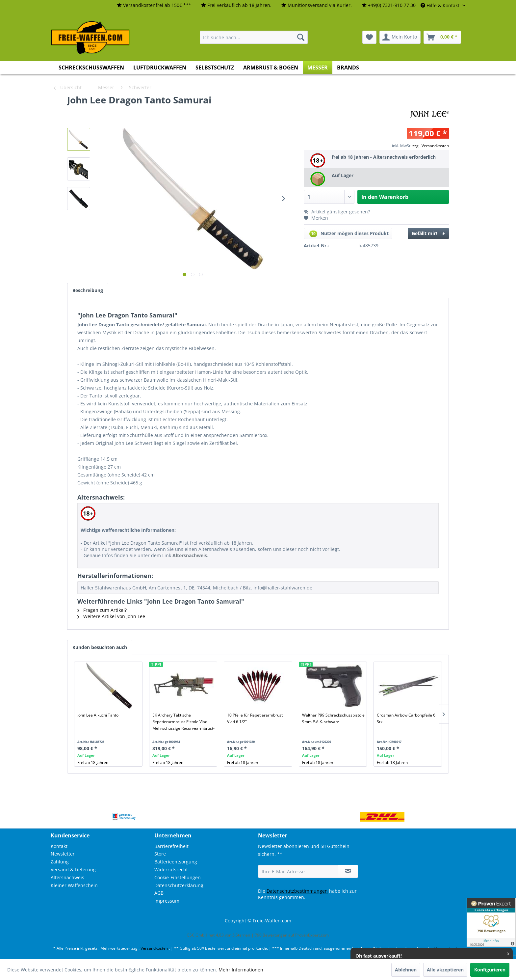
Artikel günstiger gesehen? (337, 212)
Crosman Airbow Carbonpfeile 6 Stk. (406, 718)
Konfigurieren (490, 970)
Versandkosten (154, 948)
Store (160, 854)
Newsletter (63, 854)
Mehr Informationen (241, 970)
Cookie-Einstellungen (178, 877)
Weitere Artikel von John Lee (111, 616)
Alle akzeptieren (445, 970)
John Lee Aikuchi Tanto (98, 715)
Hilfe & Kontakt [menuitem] (441, 5)
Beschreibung (88, 290)
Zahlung (60, 862)
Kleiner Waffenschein (74, 885)
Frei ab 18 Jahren (93, 762)
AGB (159, 893)
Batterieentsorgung (176, 862)
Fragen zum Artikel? (102, 610)
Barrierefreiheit (171, 846)
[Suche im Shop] (254, 37)
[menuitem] (154, 5)
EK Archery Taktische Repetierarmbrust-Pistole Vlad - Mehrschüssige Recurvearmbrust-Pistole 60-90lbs (183, 722)
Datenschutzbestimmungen (297, 891)
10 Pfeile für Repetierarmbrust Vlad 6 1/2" (255, 718)
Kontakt (59, 846)
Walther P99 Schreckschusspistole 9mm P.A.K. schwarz (333, 718)
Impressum (167, 901)
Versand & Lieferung (73, 870)
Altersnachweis (67, 877)
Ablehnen (406, 970)
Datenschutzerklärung (179, 885)
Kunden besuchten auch (100, 647)
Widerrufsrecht (171, 870)
